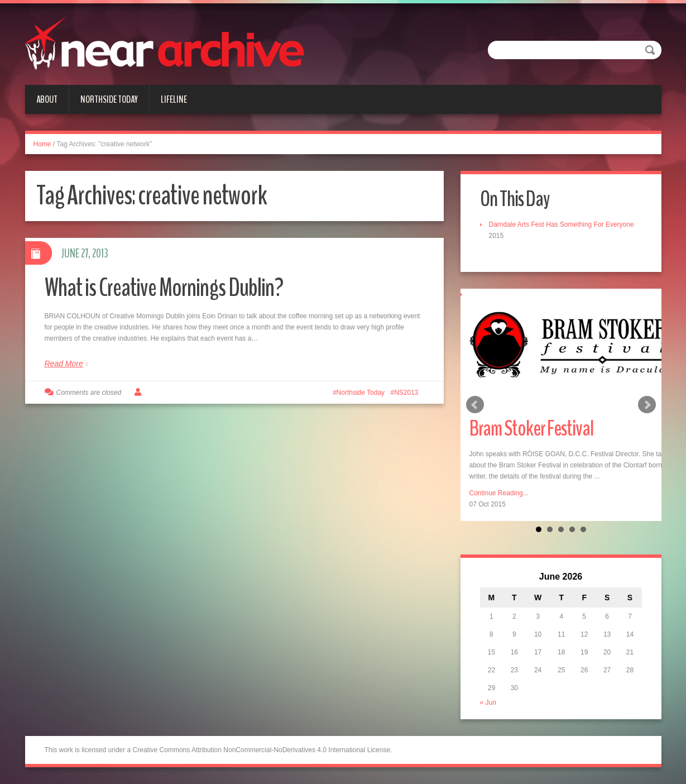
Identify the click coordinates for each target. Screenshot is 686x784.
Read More (64, 364)
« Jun (488, 702)
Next (647, 405)
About (47, 99)
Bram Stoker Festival (531, 429)
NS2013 (406, 393)
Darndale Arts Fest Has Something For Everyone (562, 224)
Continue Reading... (499, 493)
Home (42, 144)
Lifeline (174, 99)
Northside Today (109, 99)
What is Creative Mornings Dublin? (164, 288)
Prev (475, 405)
